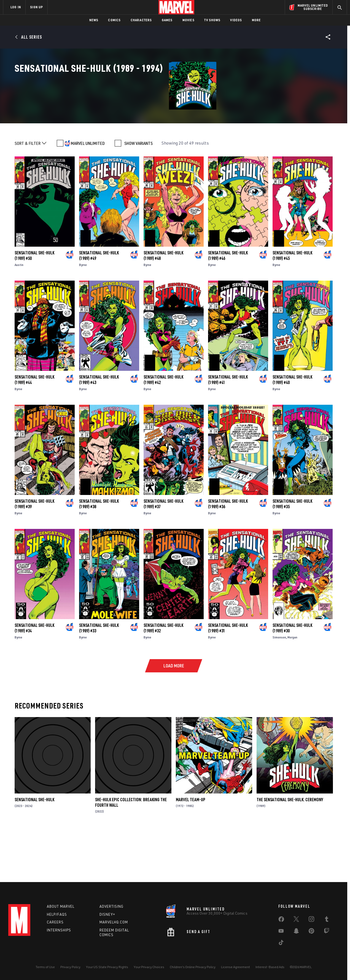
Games (167, 20)
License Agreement (235, 967)
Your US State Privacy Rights (107, 967)
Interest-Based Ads (270, 967)
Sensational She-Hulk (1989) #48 (163, 302)
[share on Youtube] (281, 932)
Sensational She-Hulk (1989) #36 (228, 550)
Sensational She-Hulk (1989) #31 (228, 674)
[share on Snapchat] (296, 932)
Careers (55, 922)
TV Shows (212, 20)
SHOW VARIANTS (138, 190)
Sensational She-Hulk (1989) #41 (228, 426)
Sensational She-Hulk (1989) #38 (99, 550)
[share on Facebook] (281, 920)
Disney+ (107, 914)
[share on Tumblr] (327, 920)
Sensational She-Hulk (34, 846)
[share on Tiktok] (281, 944)
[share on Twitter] (296, 920)
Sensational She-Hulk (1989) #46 (228, 302)
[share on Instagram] (311, 920)
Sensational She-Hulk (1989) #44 (34, 426)
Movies (188, 20)
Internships (59, 930)
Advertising (111, 906)
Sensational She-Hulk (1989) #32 (163, 674)
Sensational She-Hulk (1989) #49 (99, 302)
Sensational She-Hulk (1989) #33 (99, 674)
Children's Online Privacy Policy (193, 967)
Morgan (292, 684)
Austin (19, 311)
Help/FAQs (57, 914)
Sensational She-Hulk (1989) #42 (163, 426)
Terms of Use (45, 967)
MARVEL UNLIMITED (88, 190)
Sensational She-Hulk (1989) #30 (292, 674)
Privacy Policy (70, 967)
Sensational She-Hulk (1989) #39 (34, 550)
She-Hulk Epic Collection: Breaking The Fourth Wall (131, 849)
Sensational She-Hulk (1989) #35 (292, 550)
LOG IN (16, 7)
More (256, 20)
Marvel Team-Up (191, 846)
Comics (114, 20)
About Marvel (61, 906)
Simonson (279, 684)
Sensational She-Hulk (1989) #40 (292, 426)
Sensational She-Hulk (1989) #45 (292, 302)
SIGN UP (36, 7)
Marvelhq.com (114, 922)
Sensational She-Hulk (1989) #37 (163, 550)
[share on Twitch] (327, 932)
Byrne (83, 311)
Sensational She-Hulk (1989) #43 (99, 426)
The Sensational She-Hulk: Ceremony (290, 846)
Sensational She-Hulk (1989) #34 (34, 674)
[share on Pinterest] (311, 932)
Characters (141, 20)
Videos (236, 20)
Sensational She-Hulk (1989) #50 (34, 302)
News (94, 20)
